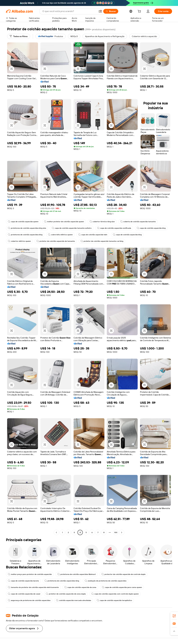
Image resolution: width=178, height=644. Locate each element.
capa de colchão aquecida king (151, 228)
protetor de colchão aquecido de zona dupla (66, 594)
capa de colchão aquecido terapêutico (114, 600)
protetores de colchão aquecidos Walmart (77, 574)
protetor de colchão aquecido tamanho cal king (102, 241)
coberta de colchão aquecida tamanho (138, 222)
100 (116, 532)
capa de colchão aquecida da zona (80, 587)
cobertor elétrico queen (19, 241)
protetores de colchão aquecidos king (25, 235)
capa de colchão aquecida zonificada (114, 228)
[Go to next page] (122, 532)
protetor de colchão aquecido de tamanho (56, 241)
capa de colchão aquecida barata (23, 581)
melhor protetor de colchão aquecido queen (64, 222)
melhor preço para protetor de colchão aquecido (30, 574)
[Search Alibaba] (69, 11)
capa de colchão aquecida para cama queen (122, 587)
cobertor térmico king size (102, 222)
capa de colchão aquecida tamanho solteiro (72, 228)
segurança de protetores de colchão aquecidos (29, 600)
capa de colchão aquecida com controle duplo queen (115, 594)
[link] (174, 616)
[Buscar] (111, 11)
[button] (100, 11)
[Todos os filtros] (19, 36)
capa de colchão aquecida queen (23, 222)
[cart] (140, 12)
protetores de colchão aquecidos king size (27, 228)
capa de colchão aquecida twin (93, 235)
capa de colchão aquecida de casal (24, 594)
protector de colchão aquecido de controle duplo (123, 574)
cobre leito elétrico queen (60, 235)
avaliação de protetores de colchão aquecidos (106, 581)
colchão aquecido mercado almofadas (74, 600)
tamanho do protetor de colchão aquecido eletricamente (33, 587)
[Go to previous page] (56, 532)
